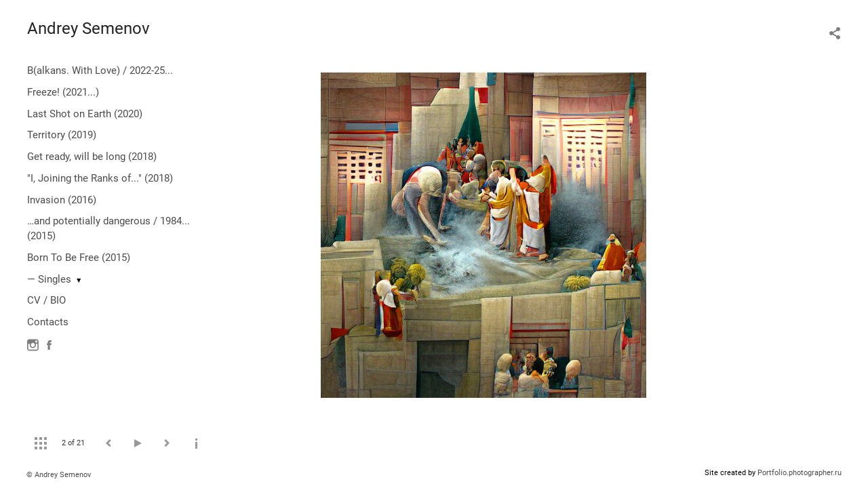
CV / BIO (46, 300)
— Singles (49, 279)
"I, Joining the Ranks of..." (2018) (100, 178)
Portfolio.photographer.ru (800, 473)
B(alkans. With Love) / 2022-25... (100, 70)
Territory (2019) (62, 135)
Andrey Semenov (88, 28)
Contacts (48, 322)
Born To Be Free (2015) (79, 258)
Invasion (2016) (62, 200)
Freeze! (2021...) (63, 92)
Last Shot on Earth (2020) (85, 114)
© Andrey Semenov (59, 475)
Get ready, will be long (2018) (92, 157)
